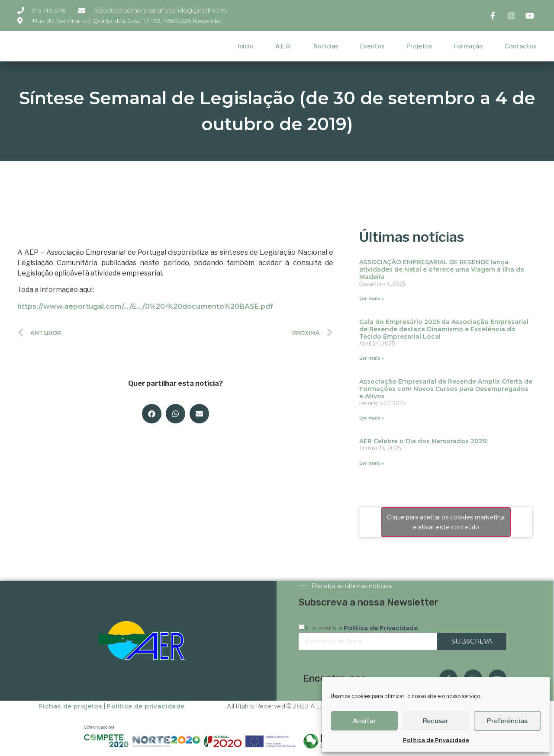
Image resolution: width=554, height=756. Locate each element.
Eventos (372, 46)
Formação (469, 46)
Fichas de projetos (71, 706)
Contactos (521, 46)
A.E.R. (283, 46)
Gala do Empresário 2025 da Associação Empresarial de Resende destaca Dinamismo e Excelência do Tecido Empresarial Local (444, 329)
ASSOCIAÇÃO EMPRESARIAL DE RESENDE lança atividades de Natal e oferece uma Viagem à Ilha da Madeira (442, 269)
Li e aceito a (362, 628)
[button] (152, 414)
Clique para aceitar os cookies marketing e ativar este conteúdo (446, 522)
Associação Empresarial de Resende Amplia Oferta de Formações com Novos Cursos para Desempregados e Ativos (446, 389)
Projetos (419, 46)
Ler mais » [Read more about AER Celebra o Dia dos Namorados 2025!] (372, 463)
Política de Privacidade (436, 740)
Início (246, 46)
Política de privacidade (145, 706)
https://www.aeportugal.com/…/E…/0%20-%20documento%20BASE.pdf (145, 306)
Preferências (507, 721)
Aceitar (364, 721)
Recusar (436, 721)
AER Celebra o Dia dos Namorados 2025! (424, 441)
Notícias (326, 46)
